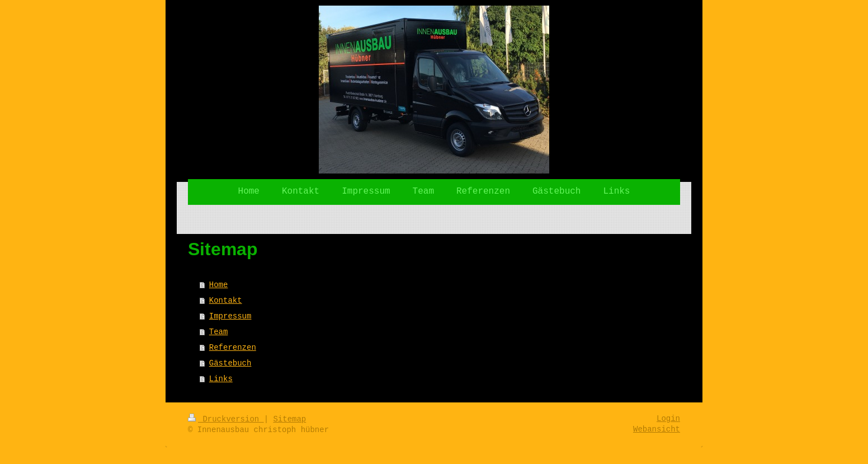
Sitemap (289, 419)
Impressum (230, 316)
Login (668, 419)
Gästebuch (230, 363)
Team (219, 332)
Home (219, 285)
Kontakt (226, 301)
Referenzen (233, 348)
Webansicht (657, 429)
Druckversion (226, 419)
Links (221, 379)
